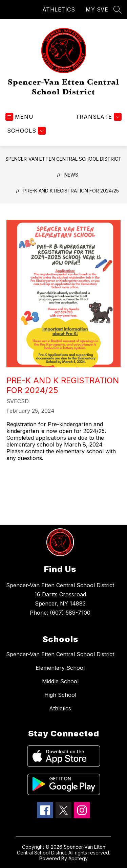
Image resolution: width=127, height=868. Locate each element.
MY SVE (97, 9)
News (71, 175)
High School (60, 695)
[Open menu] (19, 117)
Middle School (60, 681)
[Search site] (118, 9)
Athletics (60, 708)
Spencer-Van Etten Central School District (63, 159)
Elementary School (60, 668)
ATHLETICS (59, 9)
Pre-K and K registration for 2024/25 (71, 191)
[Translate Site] (98, 117)
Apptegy (78, 858)
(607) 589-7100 (70, 613)
